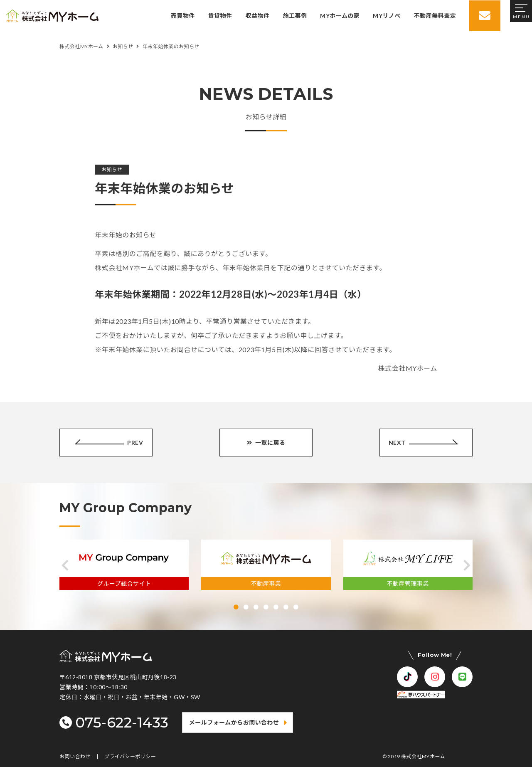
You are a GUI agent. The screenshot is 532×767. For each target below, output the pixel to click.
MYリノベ (386, 16)
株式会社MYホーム (423, 756)
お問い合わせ (75, 757)
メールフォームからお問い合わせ (234, 722)
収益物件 (257, 16)
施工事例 (294, 16)
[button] (65, 565)
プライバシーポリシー (130, 757)
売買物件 (182, 16)
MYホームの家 (339, 16)
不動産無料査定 (435, 16)
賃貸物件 (220, 16)
